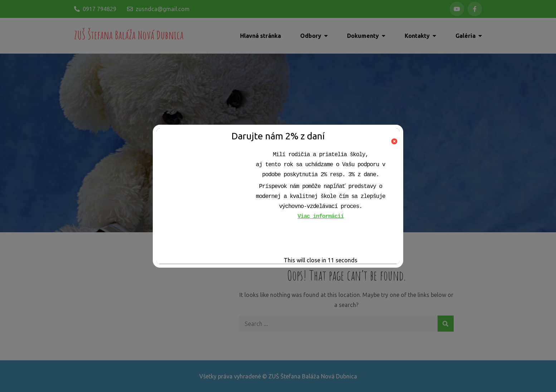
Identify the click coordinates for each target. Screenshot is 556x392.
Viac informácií (320, 217)
